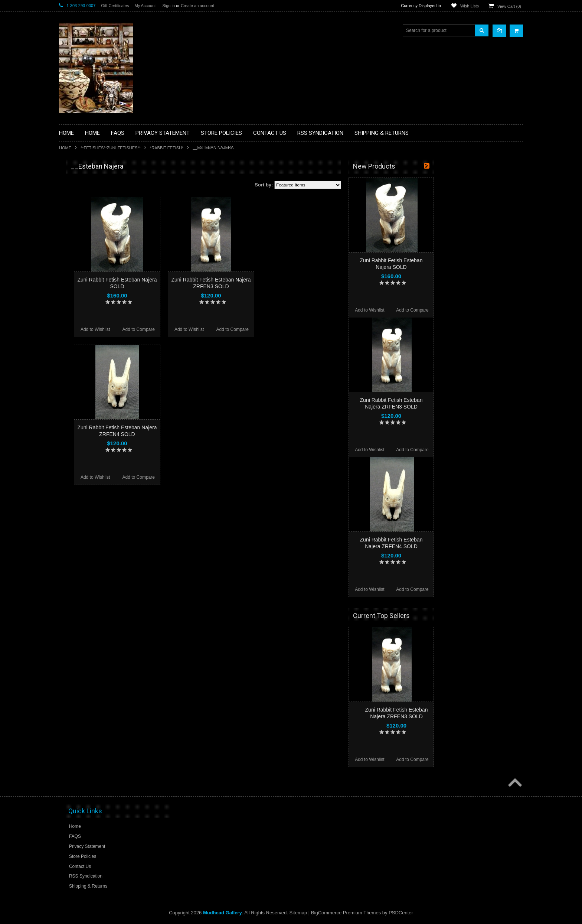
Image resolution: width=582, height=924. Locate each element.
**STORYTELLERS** (84, 410)
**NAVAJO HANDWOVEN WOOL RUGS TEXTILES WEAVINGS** (104, 356)
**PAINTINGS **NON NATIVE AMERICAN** (93, 212)
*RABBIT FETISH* (167, 148)
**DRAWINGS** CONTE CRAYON (97, 259)
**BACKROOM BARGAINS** (92, 183)
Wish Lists (470, 6)
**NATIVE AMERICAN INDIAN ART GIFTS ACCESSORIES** (98, 300)
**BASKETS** (77, 196)
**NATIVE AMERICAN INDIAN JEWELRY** (94, 319)
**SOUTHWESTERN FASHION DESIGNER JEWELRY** (94, 375)
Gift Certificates (115, 6)
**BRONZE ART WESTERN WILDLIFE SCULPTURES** (102, 243)
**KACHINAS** (78, 284)
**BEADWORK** (80, 228)
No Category (76, 422)
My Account (145, 6)
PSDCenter (401, 913)
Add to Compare (228, 329)
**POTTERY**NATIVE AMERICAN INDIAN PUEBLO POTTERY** (98, 394)
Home (65, 148)
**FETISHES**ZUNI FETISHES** (111, 148)
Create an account (197, 6)
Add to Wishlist (184, 329)
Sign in (169, 6)
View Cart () (509, 6)
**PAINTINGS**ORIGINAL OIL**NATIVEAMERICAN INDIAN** (98, 337)
